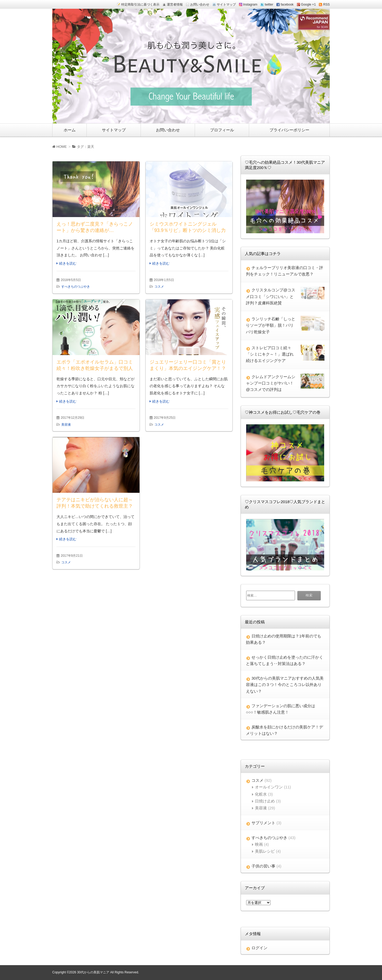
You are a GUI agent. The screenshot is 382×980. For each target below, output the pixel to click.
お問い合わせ (200, 5)
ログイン (259, 948)
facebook (287, 5)
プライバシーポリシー (289, 130)
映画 (259, 844)
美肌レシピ (265, 851)
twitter (269, 5)
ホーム (70, 130)
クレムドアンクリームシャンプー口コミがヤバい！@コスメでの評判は (271, 383)
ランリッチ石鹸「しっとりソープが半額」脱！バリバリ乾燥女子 (271, 325)
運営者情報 (175, 5)
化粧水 (261, 794)
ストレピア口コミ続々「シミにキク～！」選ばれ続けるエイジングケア (270, 354)
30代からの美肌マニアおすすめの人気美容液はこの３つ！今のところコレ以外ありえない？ (285, 685)
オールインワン (269, 787)
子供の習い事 (263, 866)
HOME (60, 147)
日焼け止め (265, 801)
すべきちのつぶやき (76, 287)
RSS (326, 5)
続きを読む (68, 263)
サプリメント (263, 823)
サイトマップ (226, 5)
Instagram (250, 5)
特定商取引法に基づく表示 (140, 5)
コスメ (159, 287)
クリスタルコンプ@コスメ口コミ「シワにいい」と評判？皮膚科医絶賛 (271, 296)
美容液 (66, 425)
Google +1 (309, 5)
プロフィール (222, 130)
